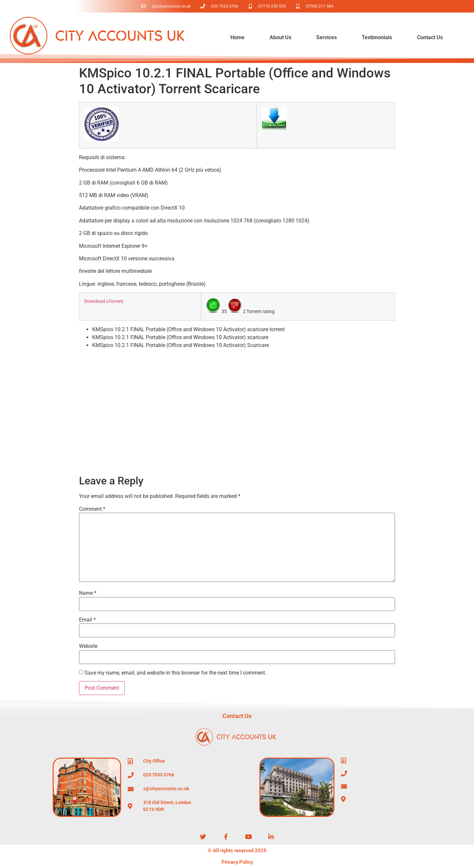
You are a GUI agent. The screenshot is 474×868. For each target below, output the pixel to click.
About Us (280, 37)
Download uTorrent (104, 301)
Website (88, 646)
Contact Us (430, 37)
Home (237, 37)
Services (327, 37)
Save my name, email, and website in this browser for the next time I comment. (175, 673)
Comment (92, 509)
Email (87, 620)
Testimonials (377, 37)
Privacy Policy (237, 862)
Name (88, 593)
